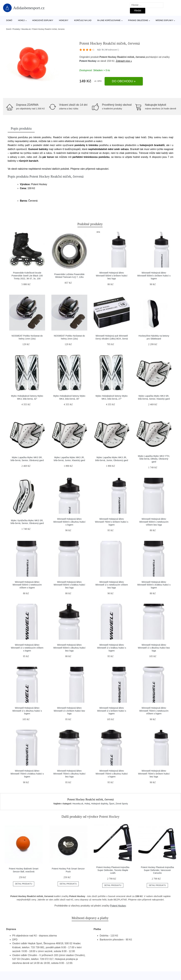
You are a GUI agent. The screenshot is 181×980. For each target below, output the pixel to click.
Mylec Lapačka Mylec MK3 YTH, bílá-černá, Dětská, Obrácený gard (154, 459)
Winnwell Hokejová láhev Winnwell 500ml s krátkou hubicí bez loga (69, 585)
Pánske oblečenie (138, 20)
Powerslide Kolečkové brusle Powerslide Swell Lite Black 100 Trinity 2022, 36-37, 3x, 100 (27, 276)
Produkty (16, 29)
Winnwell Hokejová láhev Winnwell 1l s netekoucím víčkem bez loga (112, 585)
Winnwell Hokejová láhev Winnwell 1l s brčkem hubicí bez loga (69, 711)
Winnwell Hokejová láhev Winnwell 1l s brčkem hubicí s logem (112, 711)
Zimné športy (122, 804)
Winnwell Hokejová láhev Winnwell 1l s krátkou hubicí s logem (112, 648)
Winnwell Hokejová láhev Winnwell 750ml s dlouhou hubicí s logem (112, 774)
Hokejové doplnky (43, 20)
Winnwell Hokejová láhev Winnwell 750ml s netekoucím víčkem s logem (154, 711)
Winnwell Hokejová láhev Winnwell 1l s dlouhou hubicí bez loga (154, 648)
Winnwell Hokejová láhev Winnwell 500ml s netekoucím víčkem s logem (27, 585)
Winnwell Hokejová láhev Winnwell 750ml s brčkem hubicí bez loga (154, 774)
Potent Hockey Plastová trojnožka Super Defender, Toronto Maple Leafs (113, 870)
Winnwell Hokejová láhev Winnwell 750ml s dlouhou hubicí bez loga (69, 774)
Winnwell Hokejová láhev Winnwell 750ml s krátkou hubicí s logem (27, 774)
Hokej (21, 20)
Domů (9, 20)
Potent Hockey (88, 61)
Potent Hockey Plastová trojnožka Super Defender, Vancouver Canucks (157, 870)
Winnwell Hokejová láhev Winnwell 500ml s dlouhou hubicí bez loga (69, 648)
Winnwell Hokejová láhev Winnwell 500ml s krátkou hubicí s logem (154, 585)
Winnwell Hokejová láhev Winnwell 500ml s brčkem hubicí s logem (154, 276)
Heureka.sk (26, 29)
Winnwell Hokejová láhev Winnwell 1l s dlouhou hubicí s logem (27, 711)
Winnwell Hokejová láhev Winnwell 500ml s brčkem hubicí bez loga (112, 276)
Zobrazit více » (124, 61)
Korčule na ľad (83, 20)
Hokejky (64, 20)
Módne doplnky (164, 20)
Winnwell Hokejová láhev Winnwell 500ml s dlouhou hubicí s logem (69, 522)
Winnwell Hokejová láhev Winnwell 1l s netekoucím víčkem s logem (27, 648)
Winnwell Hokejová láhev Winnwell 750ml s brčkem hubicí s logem (112, 522)
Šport (112, 804)
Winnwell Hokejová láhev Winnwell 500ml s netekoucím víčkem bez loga (154, 522)
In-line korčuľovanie (109, 20)
